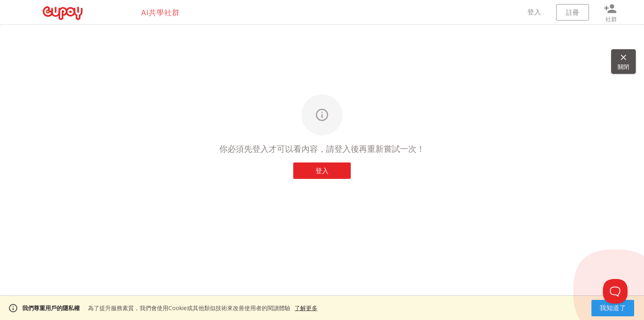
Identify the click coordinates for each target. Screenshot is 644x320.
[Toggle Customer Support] (615, 291)
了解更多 (306, 308)
